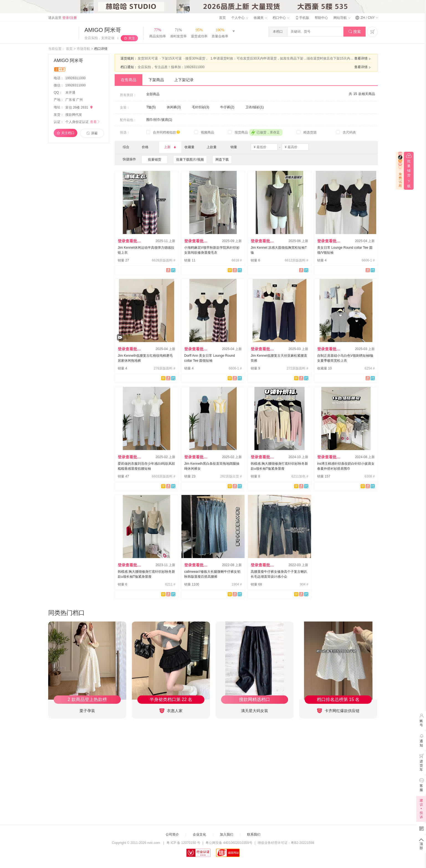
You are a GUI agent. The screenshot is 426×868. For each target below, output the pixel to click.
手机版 (302, 18)
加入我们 (227, 834)
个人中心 (240, 18)
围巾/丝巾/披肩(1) (159, 120)
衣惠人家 (171, 711)
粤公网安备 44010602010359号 (229, 843)
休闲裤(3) (174, 107)
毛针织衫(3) (201, 107)
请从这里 (62, 18)
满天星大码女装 (255, 711)
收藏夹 (260, 18)
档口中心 (281, 18)
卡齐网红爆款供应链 (338, 711)
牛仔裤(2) (227, 107)
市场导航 (83, 49)
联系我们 (254, 834)
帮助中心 (321, 18)
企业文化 (199, 834)
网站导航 (342, 18)
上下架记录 (184, 80)
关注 (132, 38)
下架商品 (156, 80)
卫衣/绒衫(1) (255, 107)
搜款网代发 (74, 115)
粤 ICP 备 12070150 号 (184, 843)
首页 (222, 18)
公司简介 (172, 834)
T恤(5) (151, 107)
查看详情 (363, 59)
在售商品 (129, 80)
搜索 (355, 32)
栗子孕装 (87, 711)
